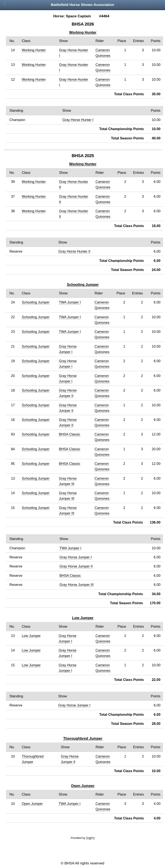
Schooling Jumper (83, 284)
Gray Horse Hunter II (74, 251)
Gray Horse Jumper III (76, 585)
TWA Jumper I (70, 302)
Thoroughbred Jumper (83, 738)
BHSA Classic (70, 434)
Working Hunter (83, 32)
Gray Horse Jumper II (76, 566)
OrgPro (90, 838)
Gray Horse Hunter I (78, 120)
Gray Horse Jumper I (76, 557)
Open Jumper (83, 786)
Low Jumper (83, 618)
